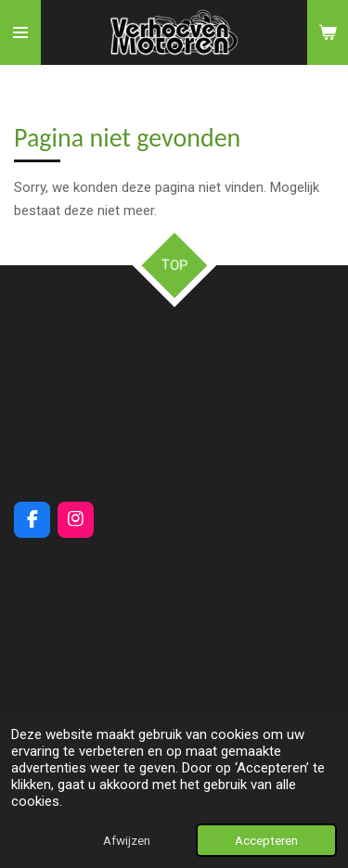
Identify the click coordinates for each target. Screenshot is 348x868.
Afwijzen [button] (127, 840)
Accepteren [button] (266, 840)
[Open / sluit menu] (20, 32)
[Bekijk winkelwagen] (328, 32)
